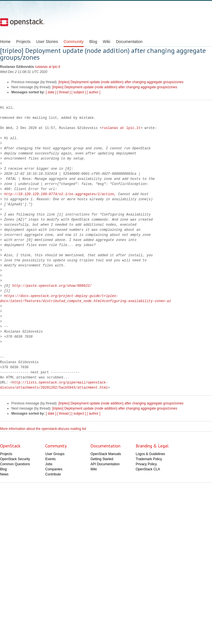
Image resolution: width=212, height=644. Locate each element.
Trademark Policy (149, 459)
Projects (23, 42)
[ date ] (51, 92)
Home (5, 42)
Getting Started (102, 459)
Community (74, 42)
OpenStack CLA (148, 469)
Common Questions (15, 464)
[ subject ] (79, 92)
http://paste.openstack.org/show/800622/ (52, 286)
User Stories (47, 42)
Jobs (49, 464)
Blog (93, 42)
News (4, 474)
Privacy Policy (146, 464)
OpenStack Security (15, 459)
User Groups (55, 454)
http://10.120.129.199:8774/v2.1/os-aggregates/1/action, (60, 194)
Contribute (53, 474)
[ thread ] (64, 92)
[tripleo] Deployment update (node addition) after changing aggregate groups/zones (121, 82)
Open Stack (22, 22)
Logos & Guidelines (150, 454)
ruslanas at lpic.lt (47, 67)
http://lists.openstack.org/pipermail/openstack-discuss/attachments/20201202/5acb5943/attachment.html (54, 385)
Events (50, 459)
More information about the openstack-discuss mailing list (43, 429)
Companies (54, 469)
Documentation (129, 42)
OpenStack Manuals (106, 454)
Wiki (107, 42)
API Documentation (105, 464)
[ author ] (94, 92)
